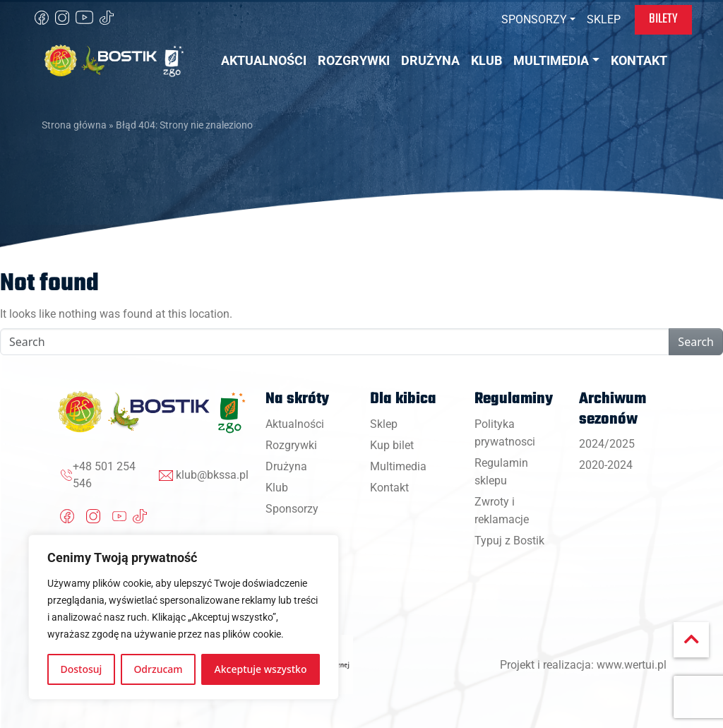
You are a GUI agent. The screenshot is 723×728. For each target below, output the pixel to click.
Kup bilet (392, 445)
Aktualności (295, 424)
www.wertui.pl (632, 665)
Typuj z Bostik (509, 541)
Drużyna (286, 466)
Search (696, 342)
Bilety (663, 19)
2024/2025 (607, 444)
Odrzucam (158, 669)
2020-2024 (606, 465)
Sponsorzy (292, 509)
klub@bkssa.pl (212, 475)
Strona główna (74, 125)
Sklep (384, 424)
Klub (277, 488)
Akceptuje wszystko (261, 669)
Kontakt (389, 488)
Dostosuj (82, 669)
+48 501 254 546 (104, 475)
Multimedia (398, 466)
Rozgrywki (291, 445)
